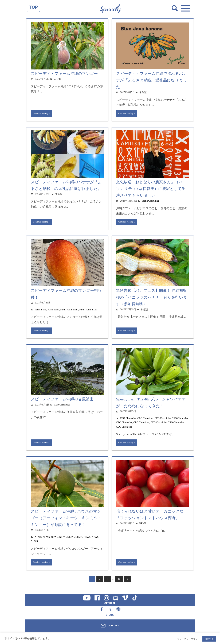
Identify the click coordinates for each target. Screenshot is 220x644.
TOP (33, 7)
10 (119, 583)
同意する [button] (209, 639)
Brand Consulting (150, 202)
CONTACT (114, 626)
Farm (37, 311)
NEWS (38, 540)
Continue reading (42, 114)
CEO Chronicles (62, 407)
